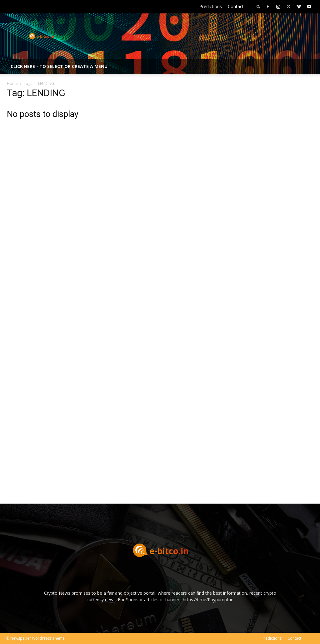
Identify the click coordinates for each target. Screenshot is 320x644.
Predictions (211, 6)
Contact (236, 6)
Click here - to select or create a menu (59, 66)
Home (12, 83)
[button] (258, 6)
